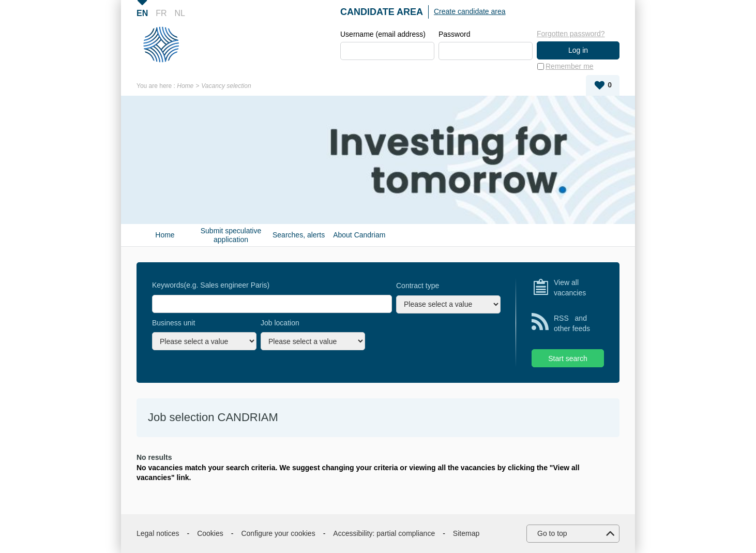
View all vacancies (570, 288)
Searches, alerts (299, 235)
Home (185, 86)
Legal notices (158, 533)
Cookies (210, 533)
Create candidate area (470, 11)
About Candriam (359, 235)
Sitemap (466, 533)
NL (180, 13)
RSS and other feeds (572, 323)
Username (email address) (383, 34)
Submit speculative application (231, 235)
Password (454, 34)
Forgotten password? (571, 34)
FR (161, 13)
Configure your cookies (278, 533)
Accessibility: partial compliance (384, 533)
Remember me (570, 66)
